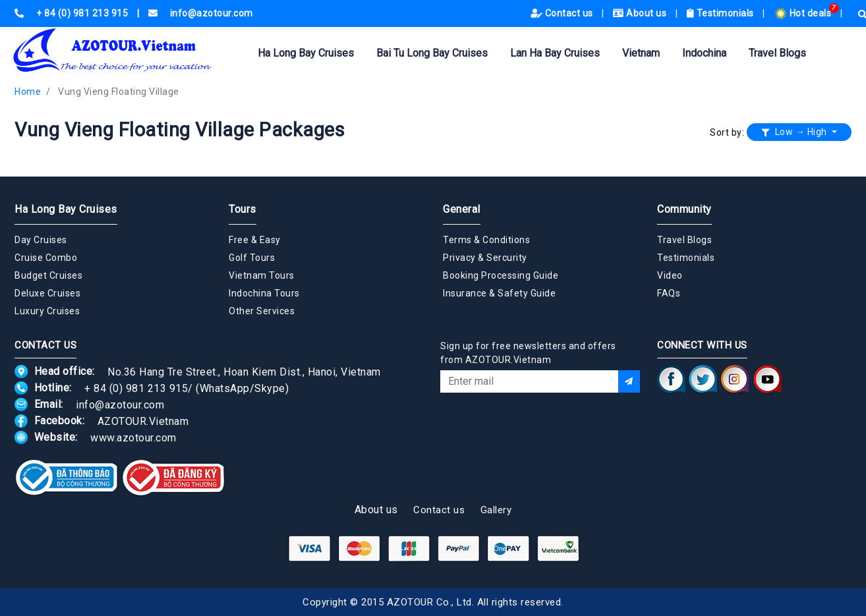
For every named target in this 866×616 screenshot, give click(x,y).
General (462, 209)
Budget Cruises (48, 275)
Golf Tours (252, 258)
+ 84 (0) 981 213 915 (136, 388)
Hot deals (804, 13)
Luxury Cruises (47, 311)
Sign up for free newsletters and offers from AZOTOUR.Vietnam (528, 353)
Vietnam (641, 53)
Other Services (262, 311)
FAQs (669, 293)
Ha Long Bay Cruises (306, 53)
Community (684, 209)
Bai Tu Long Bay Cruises (432, 53)
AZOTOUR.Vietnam (143, 421)
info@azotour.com (120, 404)
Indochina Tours (264, 293)
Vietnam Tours (262, 275)
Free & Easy (255, 240)
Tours (243, 209)
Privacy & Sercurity (485, 258)
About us (641, 13)
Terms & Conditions (486, 240)
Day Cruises (41, 240)
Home (28, 92)
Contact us (563, 13)
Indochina (704, 53)
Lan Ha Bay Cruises (555, 53)
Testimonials (722, 13)
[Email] (529, 381)
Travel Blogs (777, 53)
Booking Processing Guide (501, 275)
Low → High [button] (795, 132)
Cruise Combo (46, 258)
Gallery (496, 510)
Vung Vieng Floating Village (119, 92)
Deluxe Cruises (47, 293)
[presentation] (540, 428)
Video (670, 275)
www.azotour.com (133, 437)
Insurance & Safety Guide (499, 293)
